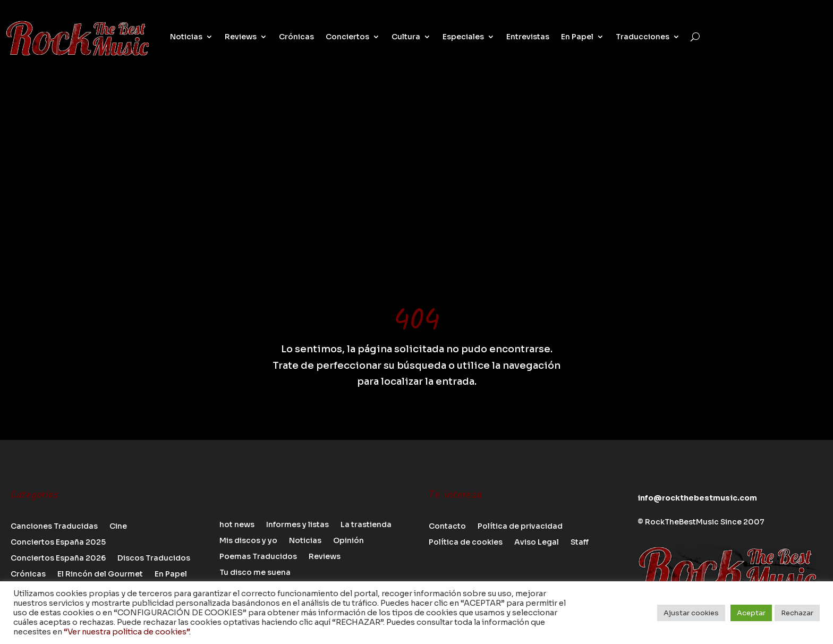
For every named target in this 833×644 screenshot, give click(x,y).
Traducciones (643, 37)
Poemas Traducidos (258, 557)
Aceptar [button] (751, 613)
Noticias (186, 37)
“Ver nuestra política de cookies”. (127, 632)
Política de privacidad (520, 527)
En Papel (577, 37)
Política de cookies (466, 543)
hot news (237, 525)
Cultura (406, 37)
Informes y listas (297, 525)
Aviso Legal (537, 543)
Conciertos (347, 37)
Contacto (447, 527)
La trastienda (366, 525)
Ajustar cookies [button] (691, 613)
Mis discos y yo (248, 541)
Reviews (241, 37)
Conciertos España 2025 (58, 543)
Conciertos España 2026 (58, 558)
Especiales (463, 37)
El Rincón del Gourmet (100, 574)
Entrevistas (528, 37)
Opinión (348, 541)
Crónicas (296, 37)
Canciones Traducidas (54, 527)
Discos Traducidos (154, 558)
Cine (118, 527)
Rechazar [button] (797, 613)
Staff (580, 543)
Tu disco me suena (255, 573)
